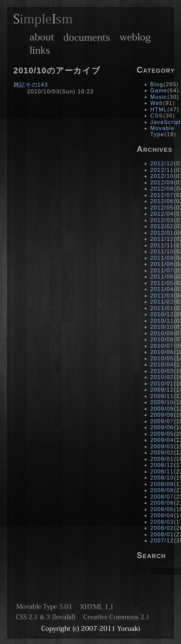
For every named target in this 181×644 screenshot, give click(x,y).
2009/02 (162, 453)
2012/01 (162, 233)
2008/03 (162, 522)
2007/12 (162, 541)
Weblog (135, 37)
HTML (159, 110)
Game (159, 91)
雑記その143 (31, 85)
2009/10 (162, 402)
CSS (157, 116)
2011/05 (162, 283)
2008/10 (162, 478)
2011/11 (162, 245)
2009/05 (162, 434)
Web (156, 103)
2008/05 (162, 509)
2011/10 (162, 252)
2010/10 (162, 327)
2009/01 (162, 459)
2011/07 (162, 271)
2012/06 (162, 201)
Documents (87, 37)
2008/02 (162, 528)
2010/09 (162, 333)
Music (159, 97)
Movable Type (162, 131)
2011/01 (162, 308)
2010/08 (162, 339)
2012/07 (162, 195)
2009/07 (162, 421)
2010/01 (162, 384)
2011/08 (162, 264)
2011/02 (162, 302)
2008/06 (162, 503)
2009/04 (162, 440)
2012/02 (162, 226)
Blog (157, 84)
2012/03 (162, 220)
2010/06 (162, 352)
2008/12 (162, 465)
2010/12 (162, 314)
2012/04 (162, 214)
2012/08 (162, 189)
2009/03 (162, 446)
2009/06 (162, 427)
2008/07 (162, 497)
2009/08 (162, 415)
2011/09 (162, 258)
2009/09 (162, 409)
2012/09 (162, 183)
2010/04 (162, 365)
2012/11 (162, 170)
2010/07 (162, 346)
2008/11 (162, 472)
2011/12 (162, 239)
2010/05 (162, 359)
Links (40, 50)
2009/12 (162, 390)
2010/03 (162, 371)
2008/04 (162, 515)
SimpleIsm (43, 20)
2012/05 (162, 208)
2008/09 (162, 484)
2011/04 (162, 289)
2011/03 (162, 296)
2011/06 (162, 277)
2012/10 (162, 176)
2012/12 (162, 164)
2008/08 (162, 490)
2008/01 (162, 534)
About (42, 37)
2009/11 (162, 396)
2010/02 (162, 377)
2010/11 (162, 321)
